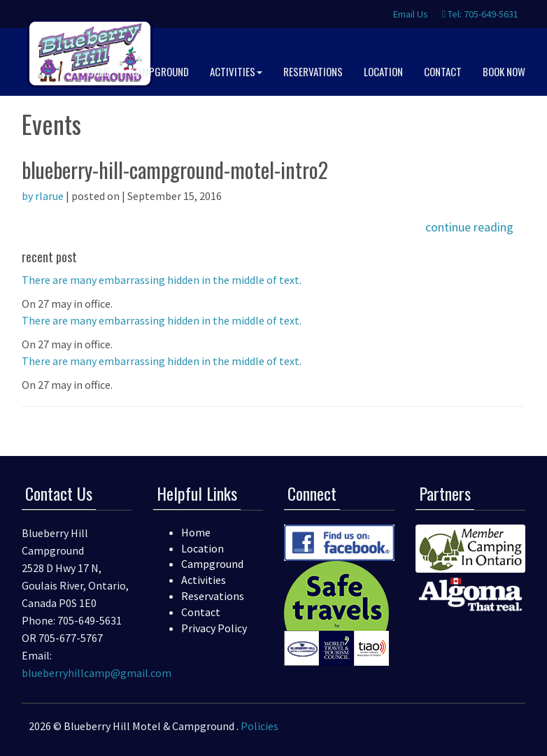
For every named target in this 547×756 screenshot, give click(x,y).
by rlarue (43, 196)
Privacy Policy (214, 628)
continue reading (469, 227)
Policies (260, 726)
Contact (201, 612)
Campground (212, 564)
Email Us (410, 14)
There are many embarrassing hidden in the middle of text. (162, 280)
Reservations (213, 596)
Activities (204, 580)
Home (196, 532)
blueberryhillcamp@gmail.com (97, 673)
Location (203, 548)
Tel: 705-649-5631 (480, 14)
